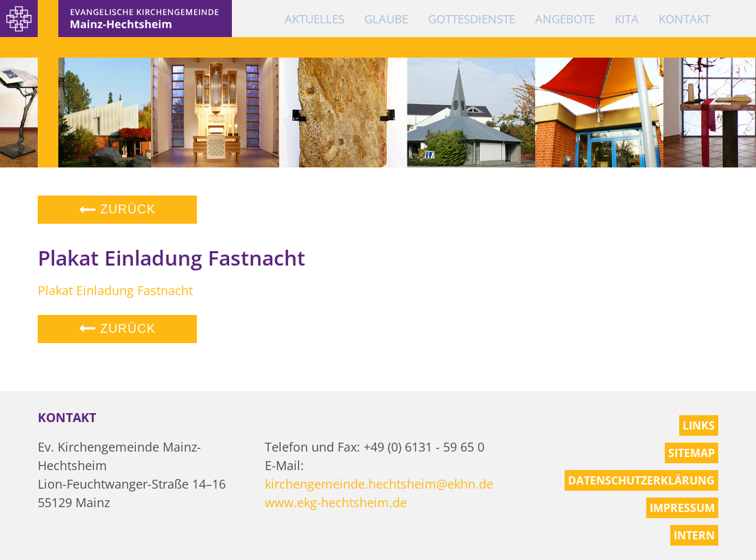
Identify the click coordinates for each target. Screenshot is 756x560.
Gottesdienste (472, 19)
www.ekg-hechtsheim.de (336, 502)
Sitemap (692, 453)
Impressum (682, 508)
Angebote (565, 19)
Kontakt (684, 19)
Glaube (386, 19)
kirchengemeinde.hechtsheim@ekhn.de (379, 484)
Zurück (117, 209)
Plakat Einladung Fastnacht (115, 290)
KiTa (627, 19)
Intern (694, 535)
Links (699, 425)
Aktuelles (315, 19)
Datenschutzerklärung (641, 480)
